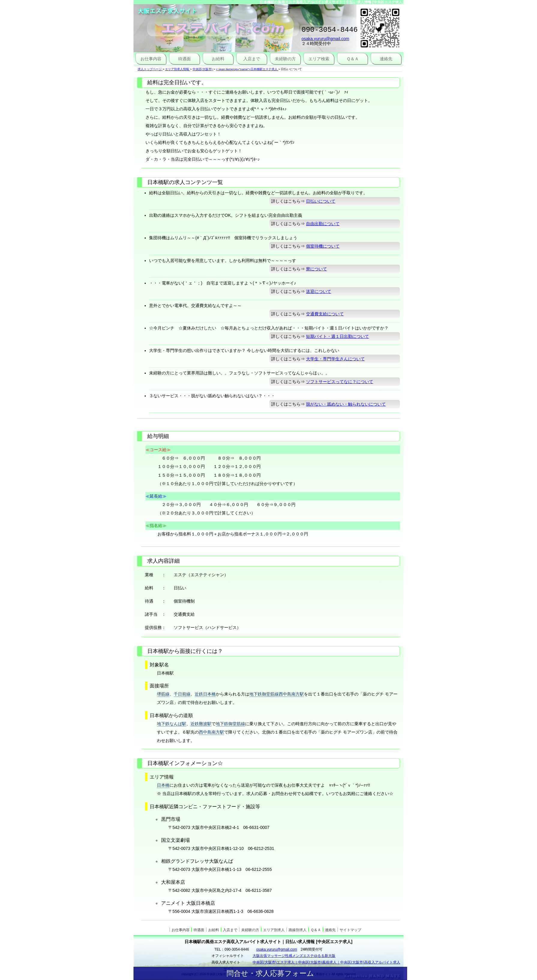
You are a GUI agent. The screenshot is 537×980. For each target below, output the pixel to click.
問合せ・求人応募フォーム (270, 973)
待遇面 (184, 59)
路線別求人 (298, 930)
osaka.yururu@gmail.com (325, 40)
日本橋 (163, 785)
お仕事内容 (151, 59)
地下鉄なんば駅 (172, 724)
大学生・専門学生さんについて (335, 359)
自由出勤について (323, 224)
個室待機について (323, 246)
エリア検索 (319, 59)
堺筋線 (163, 694)
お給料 (218, 59)
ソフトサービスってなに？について (340, 382)
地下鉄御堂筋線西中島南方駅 (277, 694)
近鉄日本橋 (205, 694)
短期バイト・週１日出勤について (337, 336)
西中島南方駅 (211, 732)
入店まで (252, 59)
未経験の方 (285, 59)
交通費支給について (325, 314)
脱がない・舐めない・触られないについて (346, 404)
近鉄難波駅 (201, 724)
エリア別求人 (274, 930)
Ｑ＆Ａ (353, 59)
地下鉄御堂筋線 (230, 724)
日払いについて (321, 201)
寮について (316, 269)
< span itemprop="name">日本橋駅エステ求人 (247, 69)
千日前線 (182, 694)
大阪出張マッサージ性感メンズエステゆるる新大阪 (294, 956)
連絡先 (386, 59)
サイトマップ (350, 930)
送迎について (319, 291)
